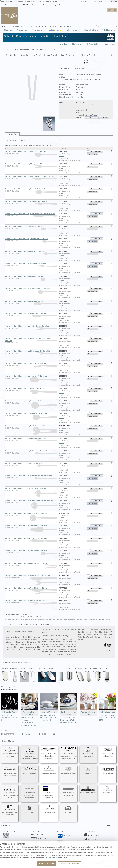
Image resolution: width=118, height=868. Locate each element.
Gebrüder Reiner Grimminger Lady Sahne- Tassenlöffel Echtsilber (31, 289)
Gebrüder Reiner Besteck (69, 770)
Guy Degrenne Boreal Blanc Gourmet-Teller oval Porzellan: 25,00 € (68, 720)
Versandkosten (38, 838)
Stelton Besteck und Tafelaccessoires (69, 791)
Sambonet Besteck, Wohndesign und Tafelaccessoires (29, 792)
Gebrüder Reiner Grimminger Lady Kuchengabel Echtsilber (31, 264)
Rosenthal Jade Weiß (49, 703)
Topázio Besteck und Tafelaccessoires (108, 752)
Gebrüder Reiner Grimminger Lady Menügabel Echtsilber (31, 164)
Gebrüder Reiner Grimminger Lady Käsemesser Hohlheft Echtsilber (31, 476)
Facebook (93, 835)
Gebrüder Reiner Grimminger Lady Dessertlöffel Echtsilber (31, 189)
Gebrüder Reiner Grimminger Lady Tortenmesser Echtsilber (31, 538)
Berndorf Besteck (108, 770)
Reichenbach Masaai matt (88, 704)
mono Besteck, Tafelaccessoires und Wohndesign (49, 792)
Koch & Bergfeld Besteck (29, 770)
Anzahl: (79, 118)
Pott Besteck (88, 770)
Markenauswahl (19, 5)
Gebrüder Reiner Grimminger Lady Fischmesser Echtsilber (31, 314)
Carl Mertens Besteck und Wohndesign (10, 810)
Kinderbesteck (24, 30)
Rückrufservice (103, 1)
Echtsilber (30, 632)
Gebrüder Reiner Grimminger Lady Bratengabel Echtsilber (31, 601)
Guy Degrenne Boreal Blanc (69, 704)
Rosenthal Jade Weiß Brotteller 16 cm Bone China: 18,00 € (48, 718)
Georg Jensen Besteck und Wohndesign (10, 752)
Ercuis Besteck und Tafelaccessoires (88, 752)
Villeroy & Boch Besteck (49, 809)
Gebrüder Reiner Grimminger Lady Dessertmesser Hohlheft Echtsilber (31, 214)
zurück (6, 826)
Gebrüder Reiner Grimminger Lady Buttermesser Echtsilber (31, 438)
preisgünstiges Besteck (91, 30)
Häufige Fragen (38, 835)
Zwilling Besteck (29, 809)
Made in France (71, 30)
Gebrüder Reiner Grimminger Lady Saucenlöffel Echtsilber (31, 488)
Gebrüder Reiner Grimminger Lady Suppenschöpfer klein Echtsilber (31, 501)
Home (3, 5)
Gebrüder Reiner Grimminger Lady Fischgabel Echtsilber (31, 301)
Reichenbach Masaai (108, 703)
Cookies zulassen (46, 864)
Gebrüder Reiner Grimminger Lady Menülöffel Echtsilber (31, 152)
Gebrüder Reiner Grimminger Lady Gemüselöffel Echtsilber (31, 376)
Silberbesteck (9, 30)
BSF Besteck (69, 809)
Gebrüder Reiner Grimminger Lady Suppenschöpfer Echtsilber (31, 513)
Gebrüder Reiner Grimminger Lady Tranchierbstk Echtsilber (31, 588)
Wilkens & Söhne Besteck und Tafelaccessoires (10, 771)
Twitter (92, 840)
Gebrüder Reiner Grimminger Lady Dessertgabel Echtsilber (31, 201)
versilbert (81, 97)
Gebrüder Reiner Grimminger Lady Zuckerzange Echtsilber (31, 563)
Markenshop (63, 44)
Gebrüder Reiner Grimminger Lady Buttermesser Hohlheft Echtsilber (31, 451)
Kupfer (8, 644)
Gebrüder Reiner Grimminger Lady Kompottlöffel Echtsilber (31, 414)
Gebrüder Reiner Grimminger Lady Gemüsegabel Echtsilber (31, 389)
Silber (15, 639)
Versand (90, 105)
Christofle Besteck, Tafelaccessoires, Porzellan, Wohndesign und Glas (69, 753)
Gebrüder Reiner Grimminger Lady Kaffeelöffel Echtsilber (31, 226)
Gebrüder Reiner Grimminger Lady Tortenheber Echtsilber (31, 526)
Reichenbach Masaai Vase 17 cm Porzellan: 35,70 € (107, 718)
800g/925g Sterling (92, 44)
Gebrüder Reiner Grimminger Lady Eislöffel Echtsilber (31, 276)
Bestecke (9, 5)
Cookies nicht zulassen (69, 864)
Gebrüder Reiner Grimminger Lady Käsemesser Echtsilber (31, 463)
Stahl (52, 644)
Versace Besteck (108, 789)
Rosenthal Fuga (10, 703)
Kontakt (35, 832)
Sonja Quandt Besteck (49, 770)
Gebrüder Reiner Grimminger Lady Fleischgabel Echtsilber (31, 364)
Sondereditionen (43, 5)
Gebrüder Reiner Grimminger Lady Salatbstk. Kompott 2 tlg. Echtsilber (31, 426)
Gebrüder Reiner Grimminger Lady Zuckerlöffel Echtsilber (31, 551)
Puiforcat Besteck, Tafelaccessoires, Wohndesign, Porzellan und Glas (29, 754)
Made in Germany (53, 30)
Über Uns (93, 1)
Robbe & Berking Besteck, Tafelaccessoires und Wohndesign (49, 753)
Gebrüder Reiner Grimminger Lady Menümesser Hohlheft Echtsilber (31, 176)
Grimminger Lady (55, 5)
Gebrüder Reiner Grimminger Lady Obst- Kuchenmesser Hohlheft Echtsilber (31, 340)
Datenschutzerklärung (52, 858)
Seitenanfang (109, 826)
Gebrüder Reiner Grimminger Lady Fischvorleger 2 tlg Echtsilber (31, 576)
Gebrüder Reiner (31, 5)
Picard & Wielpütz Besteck (88, 789)
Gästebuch (85, 1)
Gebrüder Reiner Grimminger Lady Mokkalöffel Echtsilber (31, 251)
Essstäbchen (38, 30)
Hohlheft (63, 639)
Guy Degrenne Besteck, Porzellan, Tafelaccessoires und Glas (10, 792)
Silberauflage (76, 44)
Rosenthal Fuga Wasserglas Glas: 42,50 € (9, 718)
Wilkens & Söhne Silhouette (29, 704)
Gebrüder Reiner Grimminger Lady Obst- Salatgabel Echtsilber (31, 326)
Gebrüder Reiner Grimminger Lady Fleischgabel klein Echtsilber (31, 351)
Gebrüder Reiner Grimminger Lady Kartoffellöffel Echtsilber (31, 401)
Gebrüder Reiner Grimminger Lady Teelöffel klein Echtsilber (31, 239)
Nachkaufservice (109, 30)
